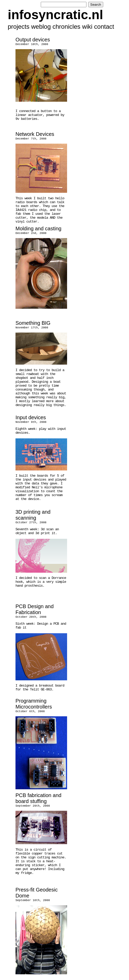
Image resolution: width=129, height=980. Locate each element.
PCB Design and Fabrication (35, 609)
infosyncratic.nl (55, 15)
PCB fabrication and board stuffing (38, 798)
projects (19, 27)
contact (104, 27)
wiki (87, 27)
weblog (41, 27)
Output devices (33, 40)
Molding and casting (38, 229)
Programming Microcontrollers (34, 704)
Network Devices (35, 134)
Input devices (31, 417)
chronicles (66, 27)
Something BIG (33, 323)
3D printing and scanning (33, 515)
